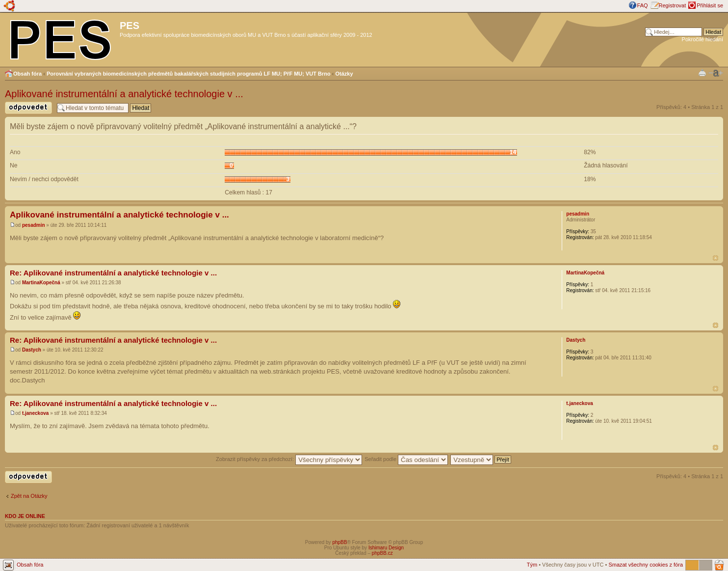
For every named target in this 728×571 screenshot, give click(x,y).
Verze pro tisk (702, 72)
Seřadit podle (406, 459)
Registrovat (673, 5)
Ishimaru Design (386, 548)
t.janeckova (35, 413)
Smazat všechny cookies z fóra (646, 565)
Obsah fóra (27, 74)
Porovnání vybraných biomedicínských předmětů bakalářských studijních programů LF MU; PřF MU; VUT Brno (189, 74)
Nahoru (715, 258)
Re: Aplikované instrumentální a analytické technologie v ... (113, 273)
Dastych (32, 350)
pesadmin (34, 225)
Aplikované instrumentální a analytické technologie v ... (124, 94)
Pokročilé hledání (702, 39)
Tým (532, 565)
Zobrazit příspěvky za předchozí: (289, 459)
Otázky (344, 74)
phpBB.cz (382, 553)
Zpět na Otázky (29, 496)
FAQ (643, 5)
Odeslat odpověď (28, 108)
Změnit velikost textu (716, 73)
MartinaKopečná (41, 283)
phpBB (339, 542)
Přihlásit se (710, 5)
